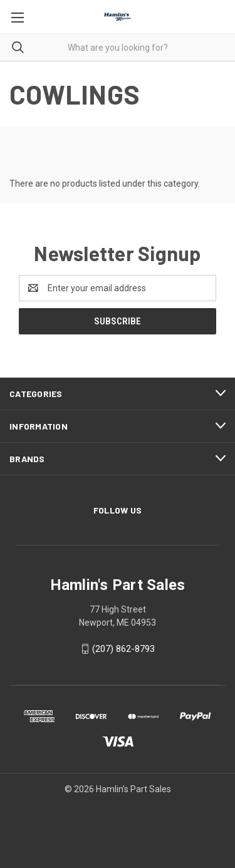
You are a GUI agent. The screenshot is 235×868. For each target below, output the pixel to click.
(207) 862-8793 (123, 649)
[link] (118, 819)
